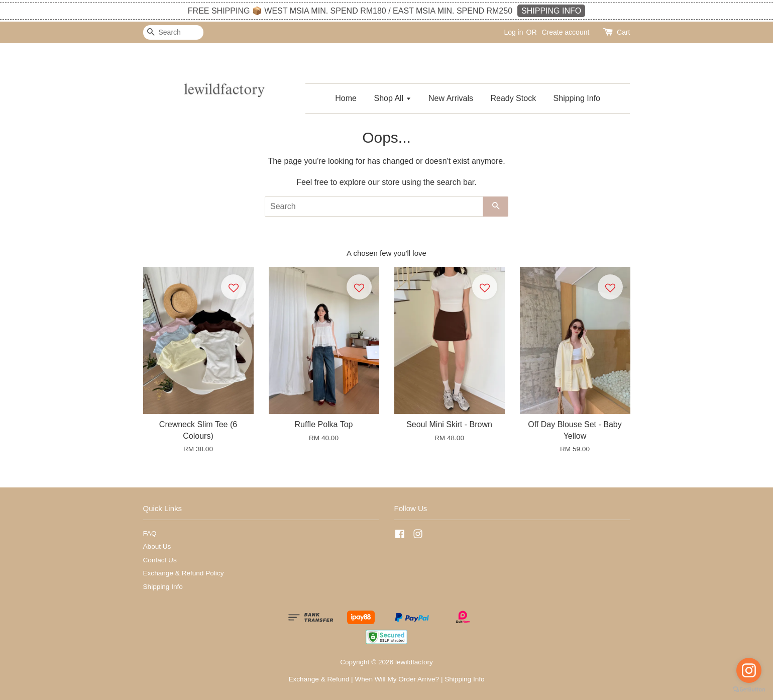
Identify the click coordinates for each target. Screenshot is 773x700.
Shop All (392, 98)
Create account (565, 32)
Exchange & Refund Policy (184, 573)
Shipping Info (577, 98)
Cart (623, 32)
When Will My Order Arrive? (397, 679)
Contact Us (160, 560)
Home (346, 98)
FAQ (150, 533)
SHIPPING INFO (551, 11)
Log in (513, 32)
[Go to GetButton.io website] (749, 690)
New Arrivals (451, 98)
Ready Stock (513, 98)
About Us (157, 546)
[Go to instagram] (749, 670)
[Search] (173, 32)
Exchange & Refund (319, 679)
